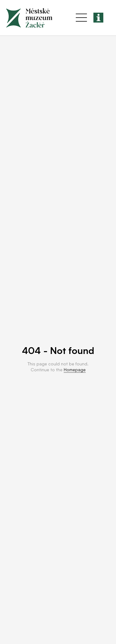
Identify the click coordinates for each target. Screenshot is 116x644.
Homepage (75, 370)
